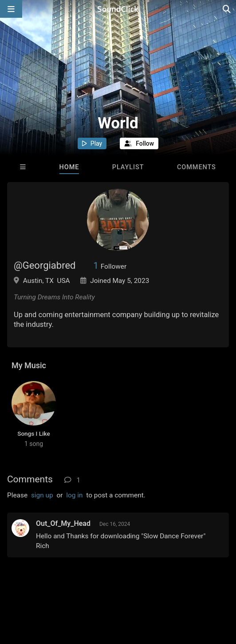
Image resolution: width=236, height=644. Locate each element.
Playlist (128, 167)
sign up (42, 495)
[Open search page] (227, 9)
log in (74, 495)
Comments (197, 167)
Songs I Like (33, 433)
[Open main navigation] (11, 9)
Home (69, 167)
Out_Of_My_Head (63, 523)
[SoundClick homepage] (118, 9)
